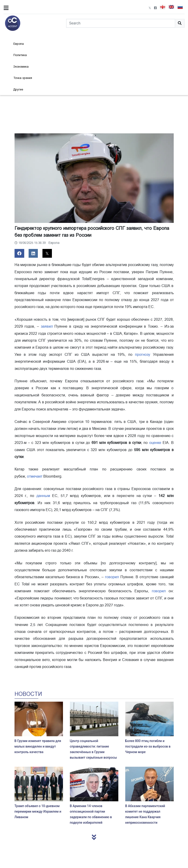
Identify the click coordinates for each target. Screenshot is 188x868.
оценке (155, 443)
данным (43, 496)
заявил (47, 326)
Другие (18, 89)
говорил (112, 577)
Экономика (21, 67)
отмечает (35, 476)
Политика (20, 55)
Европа (19, 44)
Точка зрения (23, 78)
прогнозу (143, 355)
